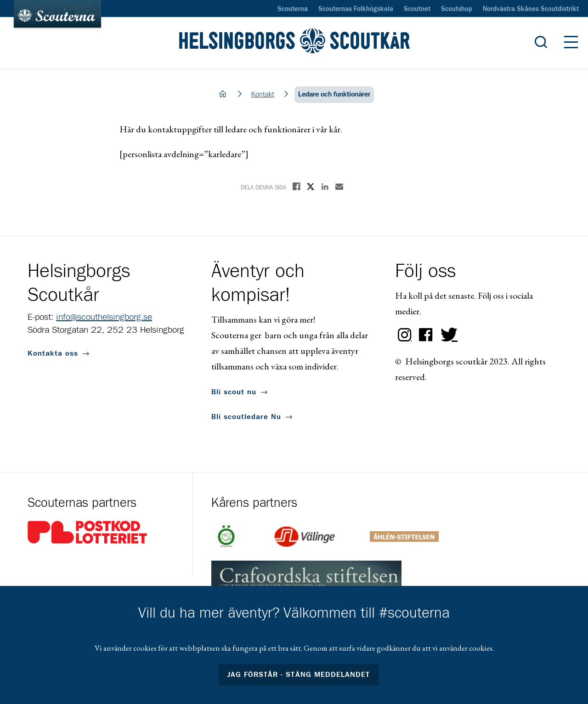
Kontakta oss (53, 353)
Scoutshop (457, 9)
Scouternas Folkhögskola (356, 9)
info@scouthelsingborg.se (104, 317)
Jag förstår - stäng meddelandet (299, 675)
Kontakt (263, 94)
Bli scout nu (234, 392)
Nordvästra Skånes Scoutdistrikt (531, 9)
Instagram (405, 335)
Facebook (426, 335)
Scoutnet (417, 9)
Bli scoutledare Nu (246, 417)
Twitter (447, 335)
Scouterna (293, 9)
